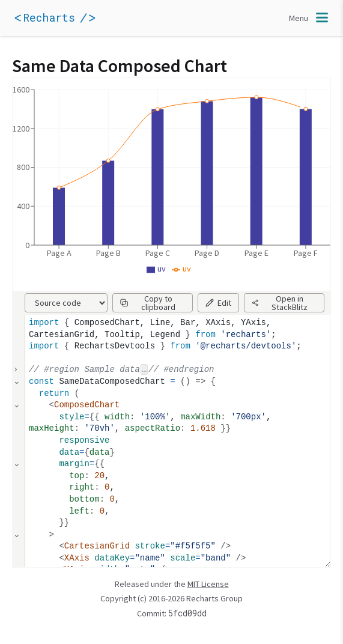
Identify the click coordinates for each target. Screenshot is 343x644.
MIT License (208, 584)
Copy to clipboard (148, 303)
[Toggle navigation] (310, 18)
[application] (72, 18)
